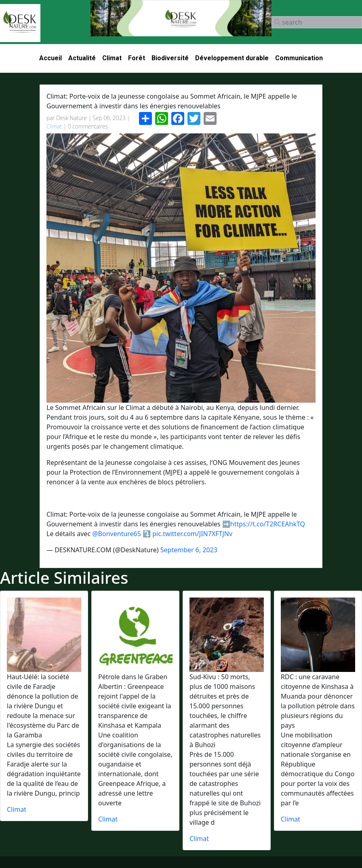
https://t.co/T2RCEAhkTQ (268, 524)
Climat (112, 58)
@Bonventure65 (117, 534)
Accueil (51, 58)
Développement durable (232, 58)
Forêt (137, 58)
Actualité (82, 58)
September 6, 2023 (189, 550)
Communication (299, 58)
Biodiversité (170, 58)
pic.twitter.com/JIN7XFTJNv (192, 534)
